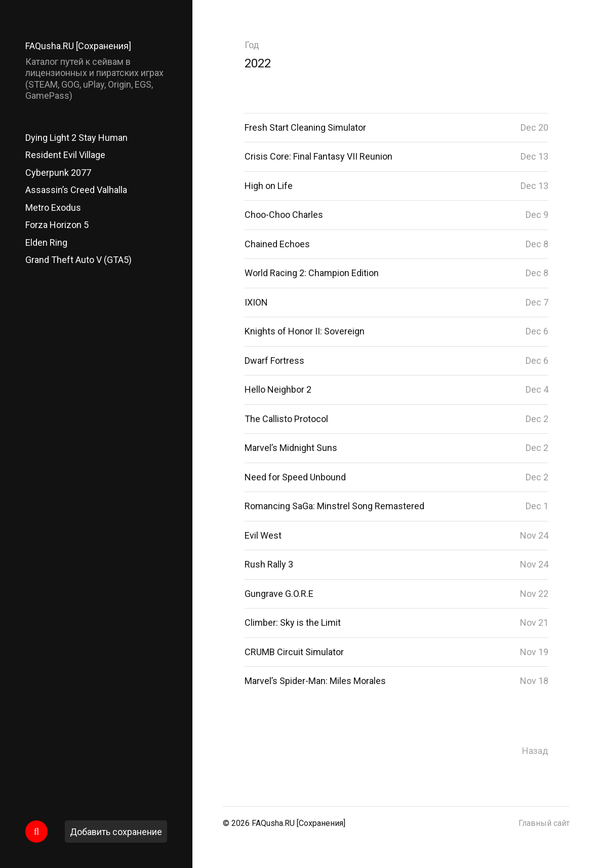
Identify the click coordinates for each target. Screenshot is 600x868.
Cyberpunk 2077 (58, 173)
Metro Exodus (53, 207)
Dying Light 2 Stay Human (76, 138)
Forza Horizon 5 (57, 225)
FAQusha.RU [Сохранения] (78, 46)
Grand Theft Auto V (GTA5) (78, 260)
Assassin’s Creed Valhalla (76, 190)
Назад (535, 751)
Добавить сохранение (116, 832)
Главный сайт (544, 823)
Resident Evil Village (65, 155)
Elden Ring (46, 242)
